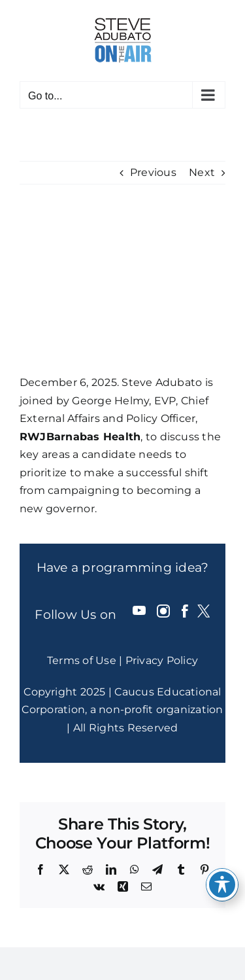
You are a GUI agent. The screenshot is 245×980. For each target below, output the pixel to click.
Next (202, 172)
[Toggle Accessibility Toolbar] (222, 884)
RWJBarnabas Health (80, 437)
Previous (153, 172)
